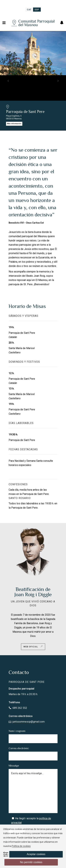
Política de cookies (21, 846)
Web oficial (33, 647)
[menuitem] (29, 10)
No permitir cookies (31, 862)
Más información (14, 124)
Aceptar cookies (36, 854)
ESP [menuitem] (37, 10)
